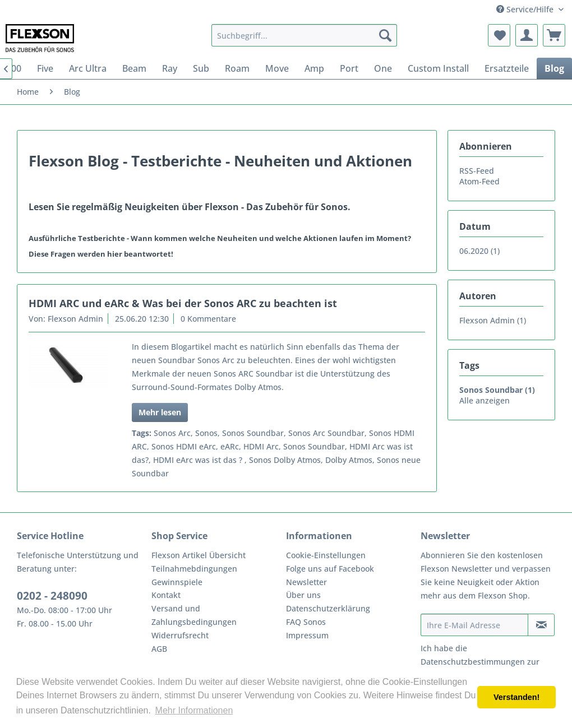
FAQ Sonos (306, 622)
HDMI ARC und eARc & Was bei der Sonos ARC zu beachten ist (183, 303)
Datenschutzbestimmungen (473, 662)
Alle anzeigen (485, 400)
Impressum (307, 635)
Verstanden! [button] (516, 697)
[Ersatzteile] (507, 68)
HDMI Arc (261, 446)
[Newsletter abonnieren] (541, 625)
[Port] (349, 68)
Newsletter (306, 582)
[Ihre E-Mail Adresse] (474, 625)
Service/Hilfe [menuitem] (526, 9)
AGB (159, 649)
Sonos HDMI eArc (184, 446)
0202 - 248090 (52, 596)
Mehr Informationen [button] (194, 710)
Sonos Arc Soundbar (326, 433)
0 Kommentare (208, 319)
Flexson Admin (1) (493, 320)
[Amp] (314, 68)
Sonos (206, 433)
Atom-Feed (479, 181)
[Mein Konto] (527, 35)
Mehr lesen (160, 412)
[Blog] (554, 68)
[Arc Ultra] (88, 68)
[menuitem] (305, 35)
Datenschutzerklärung (328, 608)
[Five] (45, 68)
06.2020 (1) (479, 251)
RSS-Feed (477, 171)
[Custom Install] (438, 68)
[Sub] (201, 68)
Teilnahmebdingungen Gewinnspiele (194, 575)
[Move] (277, 68)
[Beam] (134, 68)
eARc (230, 446)
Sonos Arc (172, 433)
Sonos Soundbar (253, 433)
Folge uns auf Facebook (330, 569)
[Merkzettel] (499, 35)
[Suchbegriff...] (305, 35)
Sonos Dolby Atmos (285, 460)
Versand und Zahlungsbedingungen (194, 615)
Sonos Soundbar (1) (497, 390)
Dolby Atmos (349, 460)
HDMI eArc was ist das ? (199, 460)
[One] (383, 68)
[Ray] (170, 68)
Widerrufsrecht (180, 635)
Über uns (303, 595)
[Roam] (237, 68)
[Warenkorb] (554, 35)
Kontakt (166, 595)
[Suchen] (385, 35)
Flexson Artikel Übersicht (199, 555)
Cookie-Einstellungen (326, 555)
